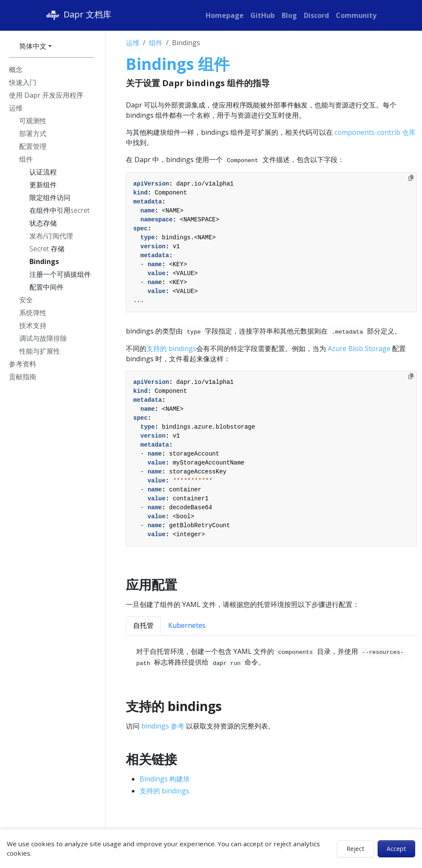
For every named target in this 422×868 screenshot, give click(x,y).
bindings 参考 (163, 726)
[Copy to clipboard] (411, 178)
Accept (396, 849)
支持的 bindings (171, 348)
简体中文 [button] (33, 46)
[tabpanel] (271, 657)
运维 (133, 43)
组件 (156, 43)
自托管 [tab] (143, 625)
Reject (355, 849)
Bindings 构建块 (165, 779)
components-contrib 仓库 (375, 132)
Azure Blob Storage (359, 348)
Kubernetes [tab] (187, 625)
